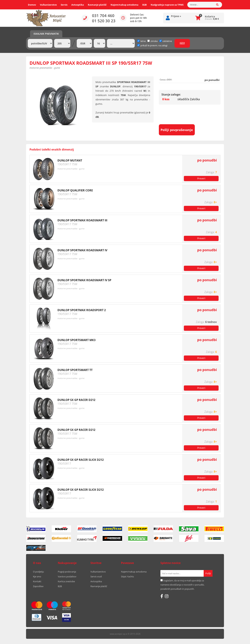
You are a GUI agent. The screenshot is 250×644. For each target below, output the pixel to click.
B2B (145, 5)
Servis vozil (96, 576)
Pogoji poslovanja (67, 572)
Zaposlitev (38, 586)
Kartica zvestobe (66, 581)
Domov (32, 5)
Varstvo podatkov (67, 576)
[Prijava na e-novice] (208, 573)
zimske (153, 41)
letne (141, 41)
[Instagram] (167, 596)
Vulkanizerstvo (48, 5)
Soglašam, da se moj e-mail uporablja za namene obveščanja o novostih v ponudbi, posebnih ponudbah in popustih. (182, 585)
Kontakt (37, 581)
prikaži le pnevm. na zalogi (154, 45)
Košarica (210, 16)
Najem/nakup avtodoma (124, 5)
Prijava (176, 16)
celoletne (166, 41)
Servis (64, 5)
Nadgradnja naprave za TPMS (167, 5)
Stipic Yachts (127, 576)
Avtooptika (78, 5)
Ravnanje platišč (97, 5)
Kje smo (37, 576)
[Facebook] (162, 596)
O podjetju (38, 572)
